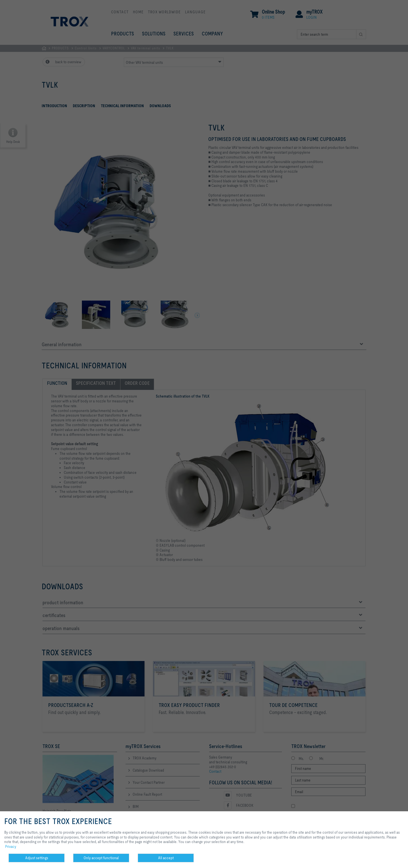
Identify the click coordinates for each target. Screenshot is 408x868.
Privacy (11, 846)
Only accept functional (101, 858)
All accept (166, 858)
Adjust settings (37, 858)
